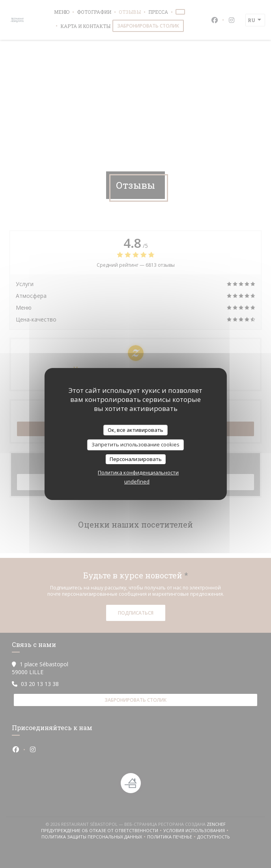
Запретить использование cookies (135, 444)
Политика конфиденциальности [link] (138, 472)
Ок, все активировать (135, 430)
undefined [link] (137, 481)
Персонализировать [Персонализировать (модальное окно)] (136, 459)
